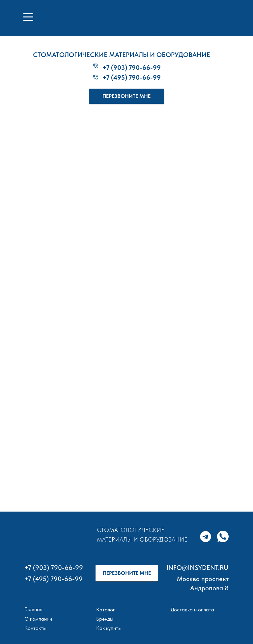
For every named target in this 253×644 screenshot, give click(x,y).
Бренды (105, 619)
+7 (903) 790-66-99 (132, 68)
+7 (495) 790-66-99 (132, 77)
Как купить (108, 628)
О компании (38, 619)
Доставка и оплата (192, 610)
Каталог (106, 610)
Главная (33, 609)
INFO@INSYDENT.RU (197, 568)
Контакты (35, 628)
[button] (126, 96)
